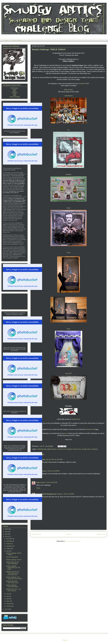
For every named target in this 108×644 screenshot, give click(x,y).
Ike (68, 130)
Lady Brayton (69, 96)
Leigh (15, 94)
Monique (68, 174)
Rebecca (14, 92)
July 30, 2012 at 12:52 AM (54, 459)
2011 (6, 609)
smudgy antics (86, 449)
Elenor (15, 91)
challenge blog (42, 449)
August (8, 549)
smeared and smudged (64, 449)
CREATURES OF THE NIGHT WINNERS (12, 563)
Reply (38, 488)
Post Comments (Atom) (73, 541)
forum (66, 433)
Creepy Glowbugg (15, 97)
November (9, 541)
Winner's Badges (17, 40)
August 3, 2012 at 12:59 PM (50, 471)
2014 (6, 532)
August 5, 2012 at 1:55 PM (65, 494)
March (8, 601)
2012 (6, 536)
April (8, 599)
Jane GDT (69, 373)
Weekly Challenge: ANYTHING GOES (12, 586)
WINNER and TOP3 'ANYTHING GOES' (12, 582)
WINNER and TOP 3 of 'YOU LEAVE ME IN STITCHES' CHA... (13, 573)
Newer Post (36, 534)
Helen (69, 208)
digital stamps (52, 449)
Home (7, 40)
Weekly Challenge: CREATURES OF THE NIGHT (13, 568)
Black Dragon (69, 90)
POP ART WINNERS (12, 557)
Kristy (69, 329)
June (8, 594)
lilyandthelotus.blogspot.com (46, 494)
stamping (95, 449)
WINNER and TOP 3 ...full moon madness (13, 590)
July (8, 551)
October (9, 544)
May (8, 596)
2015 (6, 529)
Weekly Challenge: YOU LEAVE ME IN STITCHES (14, 578)
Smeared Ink (82, 84)
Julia (38, 482)
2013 (6, 534)
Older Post (101, 534)
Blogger (65, 640)
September (10, 546)
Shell (14, 89)
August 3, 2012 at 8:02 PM (49, 482)
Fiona (69, 253)
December (9, 539)
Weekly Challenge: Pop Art (14, 560)
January (9, 606)
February (9, 604)
